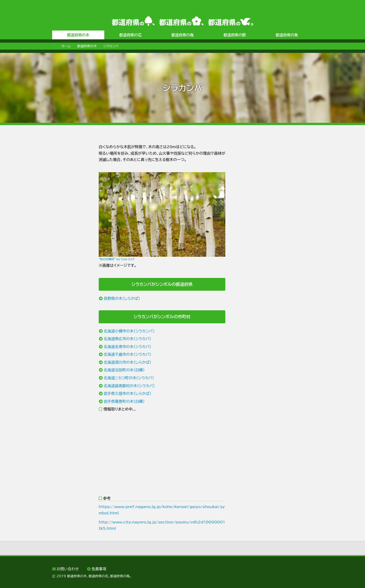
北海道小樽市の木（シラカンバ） (129, 331)
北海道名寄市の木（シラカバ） (128, 347)
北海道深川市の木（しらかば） (128, 362)
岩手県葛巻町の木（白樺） (124, 401)
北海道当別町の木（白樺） (124, 370)
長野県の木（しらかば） (122, 298)
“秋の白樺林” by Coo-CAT (117, 259)
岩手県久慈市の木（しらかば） (128, 393)
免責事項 (99, 569)
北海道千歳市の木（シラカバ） (128, 354)
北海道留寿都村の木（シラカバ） (129, 386)
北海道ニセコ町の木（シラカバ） (129, 378)
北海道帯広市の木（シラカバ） (128, 339)
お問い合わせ (68, 569)
